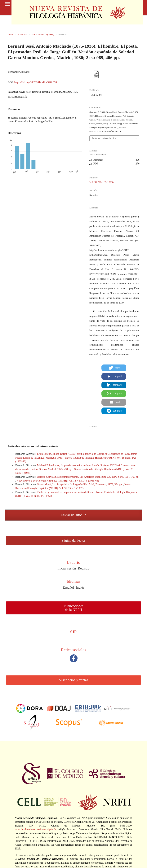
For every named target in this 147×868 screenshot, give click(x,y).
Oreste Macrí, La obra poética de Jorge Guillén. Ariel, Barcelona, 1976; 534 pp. (80, 484)
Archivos (23, 35)
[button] (114, 368)
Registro (84, 568)
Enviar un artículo (73, 515)
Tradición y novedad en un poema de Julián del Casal (66, 492)
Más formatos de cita (104, 138)
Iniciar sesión (67, 568)
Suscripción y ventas (74, 680)
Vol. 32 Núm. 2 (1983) (43, 35)
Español (68, 587)
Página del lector (73, 540)
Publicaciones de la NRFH (74, 608)
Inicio (11, 35)
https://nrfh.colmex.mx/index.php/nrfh (35, 829)
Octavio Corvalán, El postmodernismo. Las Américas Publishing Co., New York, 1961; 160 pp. (88, 477)
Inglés (80, 587)
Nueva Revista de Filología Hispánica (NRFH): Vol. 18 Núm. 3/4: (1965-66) (58, 481)
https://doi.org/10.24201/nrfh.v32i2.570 (36, 82)
